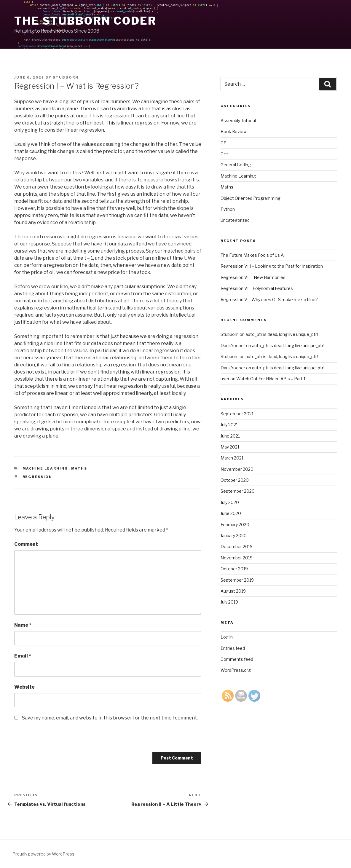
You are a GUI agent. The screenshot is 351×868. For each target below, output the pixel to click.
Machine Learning (46, 468)
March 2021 (232, 458)
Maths (79, 468)
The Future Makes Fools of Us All (253, 255)
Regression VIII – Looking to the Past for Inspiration (272, 266)
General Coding (236, 165)
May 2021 (230, 447)
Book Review (234, 131)
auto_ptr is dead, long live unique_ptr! (282, 334)
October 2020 (235, 480)
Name (23, 625)
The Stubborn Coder (85, 21)
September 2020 (238, 491)
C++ (224, 154)
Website (24, 687)
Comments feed (237, 659)
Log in (227, 637)
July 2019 (229, 602)
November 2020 (237, 469)
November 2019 (237, 558)
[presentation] (59, 740)
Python (228, 209)
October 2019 (234, 569)
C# (223, 143)
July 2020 (230, 502)
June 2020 (231, 513)
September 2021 (237, 414)
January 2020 (234, 536)
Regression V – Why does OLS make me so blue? (269, 300)
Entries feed (233, 648)
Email (23, 656)
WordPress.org (236, 670)
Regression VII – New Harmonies (253, 277)
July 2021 (229, 425)
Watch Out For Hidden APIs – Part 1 (271, 379)
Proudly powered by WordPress (43, 854)
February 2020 (235, 525)
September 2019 (237, 580)
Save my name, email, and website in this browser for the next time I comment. (110, 718)
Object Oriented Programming (251, 198)
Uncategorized (235, 220)
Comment (26, 544)
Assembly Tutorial (238, 121)
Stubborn (66, 77)
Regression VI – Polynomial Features (257, 288)
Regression (38, 477)
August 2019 (233, 591)
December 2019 (237, 547)
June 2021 (230, 436)
